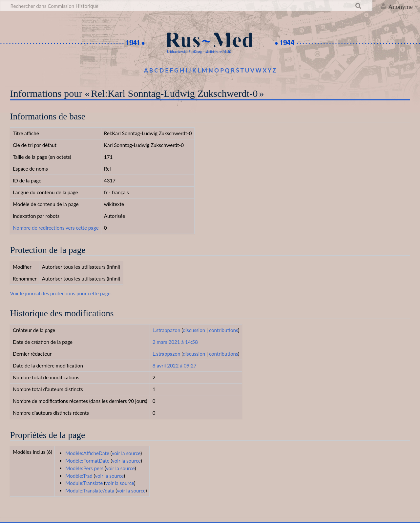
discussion (194, 330)
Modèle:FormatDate (87, 461)
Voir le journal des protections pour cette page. (61, 293)
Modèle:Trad (79, 476)
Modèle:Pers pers (84, 468)
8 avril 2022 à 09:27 (175, 366)
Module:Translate (84, 483)
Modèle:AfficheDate (87, 453)
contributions (223, 330)
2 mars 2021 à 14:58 (175, 342)
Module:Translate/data (90, 491)
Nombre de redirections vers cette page (56, 228)
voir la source (126, 453)
